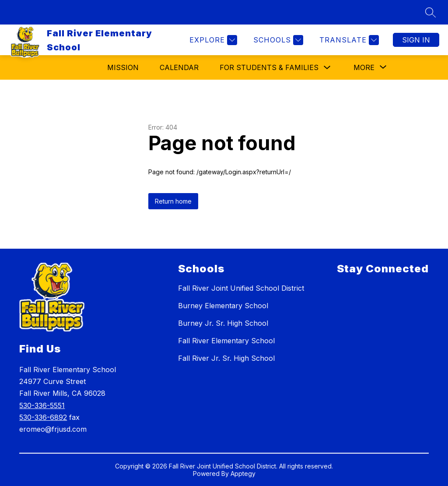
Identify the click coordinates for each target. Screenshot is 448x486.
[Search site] (430, 12)
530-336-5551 (42, 405)
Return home (173, 201)
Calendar (179, 67)
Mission (123, 67)
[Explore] (212, 40)
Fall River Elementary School (226, 341)
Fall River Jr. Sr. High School (226, 358)
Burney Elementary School (223, 306)
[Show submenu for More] (364, 67)
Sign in (416, 40)
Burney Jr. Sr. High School (223, 323)
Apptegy (243, 474)
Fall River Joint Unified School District (241, 288)
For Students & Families (269, 67)
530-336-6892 (43, 417)
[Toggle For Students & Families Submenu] (327, 68)
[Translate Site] (348, 40)
